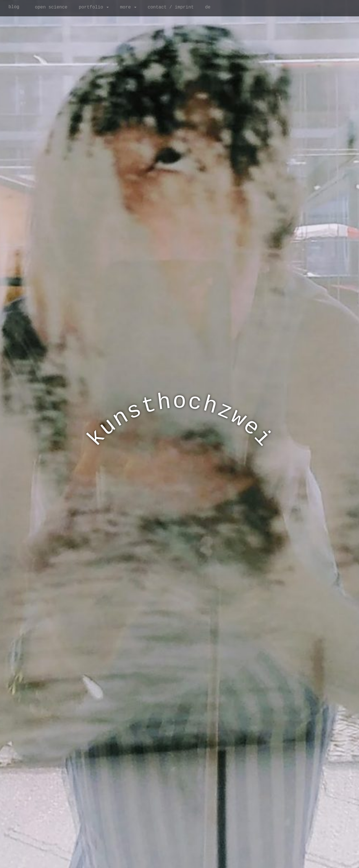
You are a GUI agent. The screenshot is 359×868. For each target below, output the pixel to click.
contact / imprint (171, 7)
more (128, 7)
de (208, 7)
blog (14, 7)
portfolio (94, 7)
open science (51, 7)
